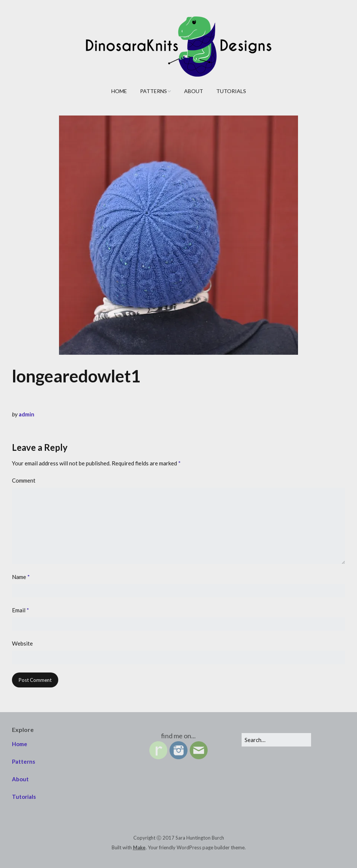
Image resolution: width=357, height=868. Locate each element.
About (194, 91)
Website (22, 643)
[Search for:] (276, 740)
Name (21, 577)
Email (21, 610)
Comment (24, 480)
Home (119, 91)
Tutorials (231, 91)
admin (27, 414)
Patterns (153, 91)
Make (139, 847)
